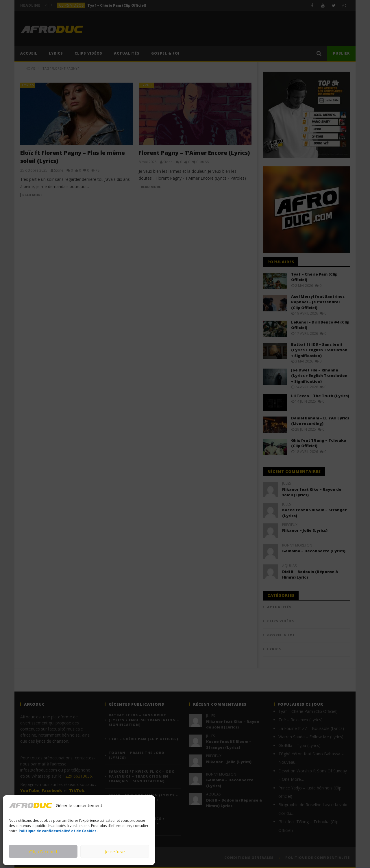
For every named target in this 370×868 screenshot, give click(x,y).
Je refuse (115, 852)
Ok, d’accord (43, 852)
